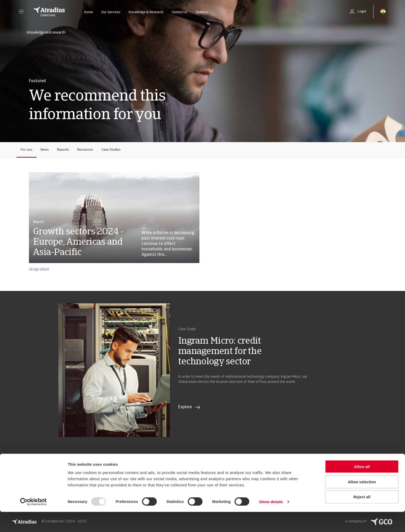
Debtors (202, 12)
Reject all (362, 517)
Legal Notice (24, 473)
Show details (271, 522)
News (45, 150)
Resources (85, 150)
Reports (63, 150)
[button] (21, 12)
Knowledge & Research (146, 12)
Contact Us (180, 12)
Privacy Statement (30, 463)
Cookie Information (118, 463)
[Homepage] (49, 12)
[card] (114, 224)
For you (26, 150)
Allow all (362, 487)
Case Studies (111, 150)
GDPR (61, 463)
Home (89, 12)
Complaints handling (76, 473)
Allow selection (362, 502)
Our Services (111, 12)
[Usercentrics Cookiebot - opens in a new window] (33, 522)
